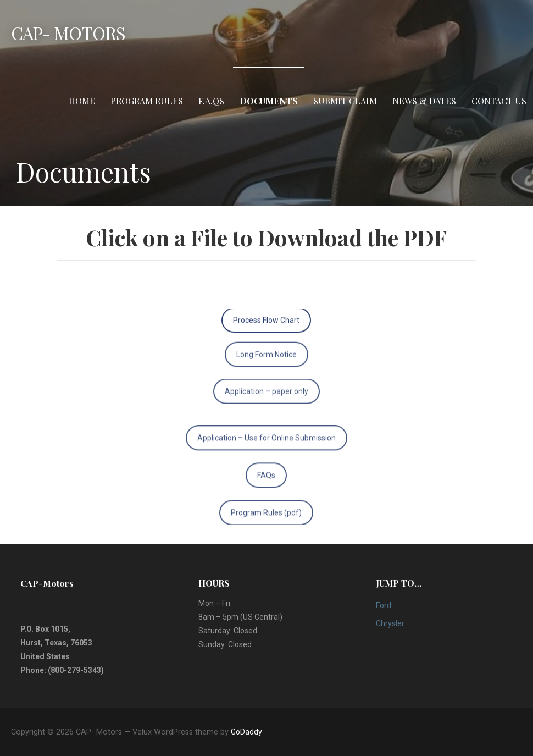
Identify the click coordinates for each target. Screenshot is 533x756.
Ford (384, 605)
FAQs (266, 484)
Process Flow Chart (266, 316)
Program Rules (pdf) (266, 521)
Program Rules (147, 101)
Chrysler (390, 623)
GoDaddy (246, 732)
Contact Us (499, 101)
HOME (82, 101)
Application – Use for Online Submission (266, 446)
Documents (269, 101)
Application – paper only (266, 383)
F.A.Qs (211, 101)
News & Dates (424, 101)
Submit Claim (345, 101)
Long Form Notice (266, 346)
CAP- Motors (68, 33)
